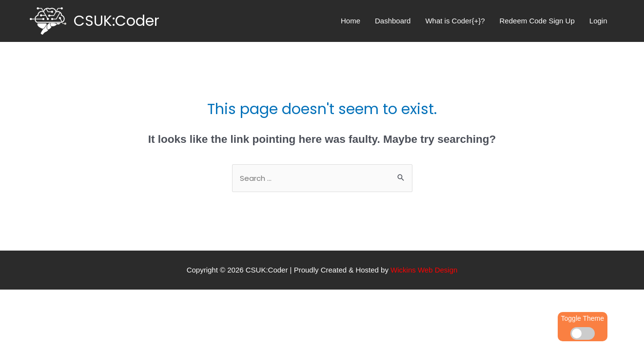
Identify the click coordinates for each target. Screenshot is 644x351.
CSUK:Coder (117, 21)
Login (598, 21)
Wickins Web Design (424, 270)
